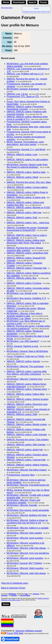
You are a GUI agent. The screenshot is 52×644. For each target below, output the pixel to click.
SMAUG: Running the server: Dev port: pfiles (29, 182)
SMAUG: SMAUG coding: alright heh (25, 450)
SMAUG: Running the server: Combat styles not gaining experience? (28, 327)
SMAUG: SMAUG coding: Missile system (27, 424)
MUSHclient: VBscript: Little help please (26, 573)
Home (6, 2)
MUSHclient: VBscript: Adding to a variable (28, 528)
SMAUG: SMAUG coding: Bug (22, 278)
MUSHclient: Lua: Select (19, 318)
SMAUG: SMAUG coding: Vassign (23, 361)
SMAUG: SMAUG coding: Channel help (26, 460)
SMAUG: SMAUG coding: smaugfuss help (27, 253)
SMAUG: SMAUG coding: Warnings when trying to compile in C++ (27, 118)
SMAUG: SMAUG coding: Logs (22, 155)
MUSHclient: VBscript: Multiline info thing (27, 515)
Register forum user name (32, 11)
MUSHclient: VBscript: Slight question (25, 568)
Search (32, 2)
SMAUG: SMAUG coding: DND (22, 414)
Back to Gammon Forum (13, 588)
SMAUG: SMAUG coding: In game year (26, 197)
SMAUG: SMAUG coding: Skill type (24, 213)
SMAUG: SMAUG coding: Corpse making (27, 187)
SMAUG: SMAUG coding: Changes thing (27, 389)
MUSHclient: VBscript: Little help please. (26, 548)
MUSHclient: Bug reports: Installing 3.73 (26, 298)
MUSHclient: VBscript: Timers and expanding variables (23, 501)
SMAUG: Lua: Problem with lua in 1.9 (25, 74)
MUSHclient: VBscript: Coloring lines (25, 379)
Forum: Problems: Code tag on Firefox (26, 356)
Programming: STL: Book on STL (23, 96)
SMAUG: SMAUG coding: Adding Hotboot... (28, 465)
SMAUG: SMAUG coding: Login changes (27, 435)
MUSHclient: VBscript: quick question (25, 538)
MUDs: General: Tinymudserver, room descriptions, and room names (25, 143)
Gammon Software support (29, 631)
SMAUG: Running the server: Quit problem (28, 440)
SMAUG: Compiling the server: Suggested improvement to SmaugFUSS (27, 229)
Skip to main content (7, 8)
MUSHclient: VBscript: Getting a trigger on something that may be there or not (27, 522)
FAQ (48, 11)
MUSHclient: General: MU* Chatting (24, 563)
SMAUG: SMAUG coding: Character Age (27, 268)
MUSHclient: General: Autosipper (23, 89)
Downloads (19, 2)
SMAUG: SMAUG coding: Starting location (28, 399)
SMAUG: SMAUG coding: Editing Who (26, 394)
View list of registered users (15, 583)
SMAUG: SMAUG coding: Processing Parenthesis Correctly (25, 108)
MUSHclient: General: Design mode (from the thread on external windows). (27, 166)
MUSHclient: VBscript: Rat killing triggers (27, 470)
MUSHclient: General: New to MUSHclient (27, 351)
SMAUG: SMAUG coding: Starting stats (26, 172)
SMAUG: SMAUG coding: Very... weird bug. (28, 223)
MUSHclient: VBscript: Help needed (24, 533)
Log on (36, 8)
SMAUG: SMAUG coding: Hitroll (22, 177)
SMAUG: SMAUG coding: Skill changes (26, 445)
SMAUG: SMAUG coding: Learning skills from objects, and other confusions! (27, 373)
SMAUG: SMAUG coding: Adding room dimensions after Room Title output (26, 242)
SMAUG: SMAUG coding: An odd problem (27, 160)
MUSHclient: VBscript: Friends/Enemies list (28, 485)
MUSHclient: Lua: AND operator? (23, 341)
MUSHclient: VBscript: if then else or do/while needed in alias (25, 315)
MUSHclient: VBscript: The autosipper (25, 366)
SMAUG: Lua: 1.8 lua (17, 94)
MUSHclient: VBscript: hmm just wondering (28, 553)
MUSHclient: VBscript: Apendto (22, 505)
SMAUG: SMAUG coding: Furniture (24, 283)
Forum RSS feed (15, 633)
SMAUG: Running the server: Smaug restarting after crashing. (25, 249)
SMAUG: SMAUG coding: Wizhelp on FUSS (28, 207)
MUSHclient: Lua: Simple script (22, 293)
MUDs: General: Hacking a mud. (23, 346)
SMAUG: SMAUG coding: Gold (22, 218)
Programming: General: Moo (21, 475)
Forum (44, 2)
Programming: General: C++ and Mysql (26, 149)
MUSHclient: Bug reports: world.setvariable (28, 510)
